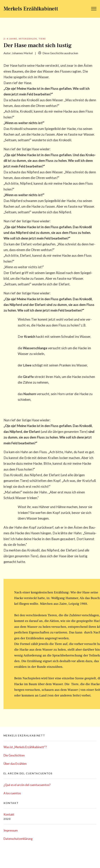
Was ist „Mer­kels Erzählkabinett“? (25, 747)
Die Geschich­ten (14, 755)
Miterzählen (28, 39)
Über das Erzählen (15, 764)
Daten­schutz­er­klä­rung (18, 839)
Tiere (42, 39)
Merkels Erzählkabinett (31, 9)
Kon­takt (9, 814)
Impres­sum (11, 830)
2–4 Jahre (10, 39)
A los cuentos (12, 793)
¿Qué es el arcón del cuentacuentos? (27, 785)
